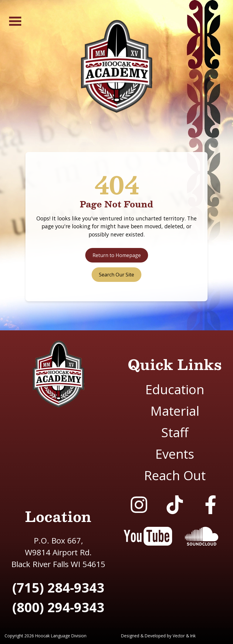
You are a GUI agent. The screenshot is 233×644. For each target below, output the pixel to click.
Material (175, 411)
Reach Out (175, 475)
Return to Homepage (117, 255)
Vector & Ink (184, 636)
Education (175, 389)
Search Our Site (116, 275)
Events (175, 454)
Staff (175, 432)
